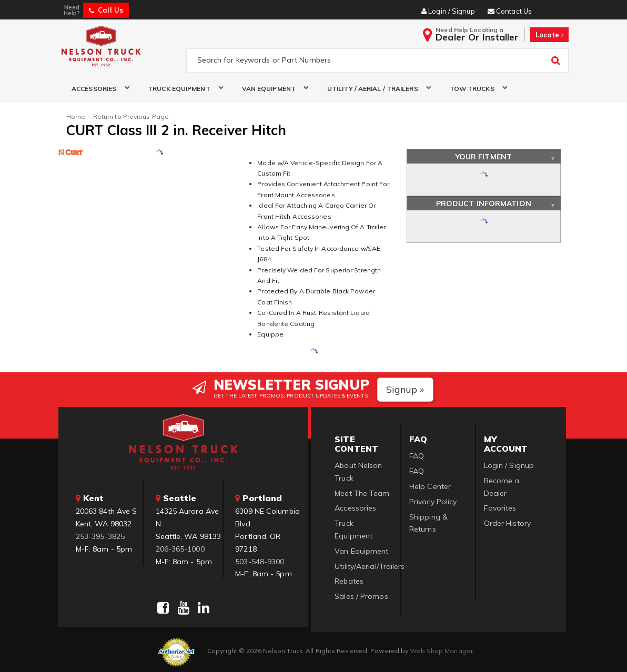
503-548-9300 (260, 562)
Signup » (405, 389)
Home (76, 116)
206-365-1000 (180, 549)
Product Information (484, 203)
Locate (549, 35)
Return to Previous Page (131, 116)
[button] (97, 89)
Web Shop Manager (441, 651)
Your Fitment (484, 157)
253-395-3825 (100, 536)
